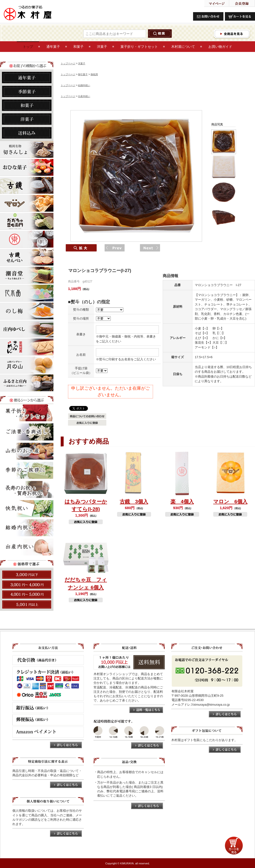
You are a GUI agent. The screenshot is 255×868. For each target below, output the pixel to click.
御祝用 (94, 74)
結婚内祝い (84, 85)
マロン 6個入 (230, 501)
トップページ (68, 63)
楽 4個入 (182, 501)
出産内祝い (84, 96)
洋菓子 (82, 63)
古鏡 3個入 (134, 501)
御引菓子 (83, 74)
